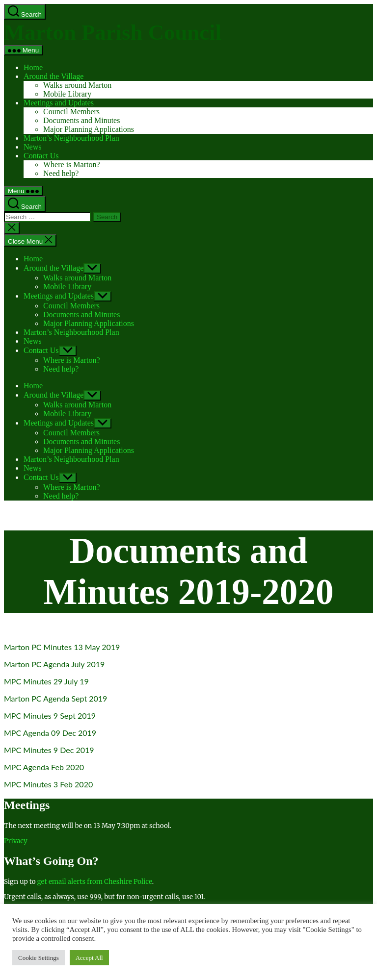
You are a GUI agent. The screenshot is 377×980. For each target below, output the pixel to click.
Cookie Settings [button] (39, 958)
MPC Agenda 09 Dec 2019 (50, 733)
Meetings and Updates (59, 103)
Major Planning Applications (89, 129)
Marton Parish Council (113, 32)
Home (33, 67)
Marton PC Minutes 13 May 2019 (62, 647)
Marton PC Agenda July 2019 (54, 664)
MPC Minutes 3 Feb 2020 (48, 784)
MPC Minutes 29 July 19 (46, 681)
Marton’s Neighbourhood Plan (71, 138)
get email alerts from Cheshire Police (95, 882)
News (32, 147)
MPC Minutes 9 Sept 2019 (50, 716)
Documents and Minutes (81, 120)
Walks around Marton (77, 85)
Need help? (61, 173)
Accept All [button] (89, 958)
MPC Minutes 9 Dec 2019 (49, 750)
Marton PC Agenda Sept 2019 (55, 698)
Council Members (71, 112)
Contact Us (41, 156)
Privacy (16, 841)
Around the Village (54, 76)
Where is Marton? (72, 164)
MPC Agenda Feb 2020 (44, 767)
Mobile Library (67, 94)
